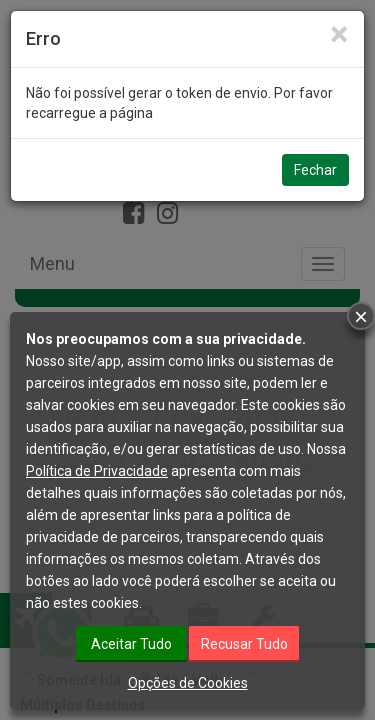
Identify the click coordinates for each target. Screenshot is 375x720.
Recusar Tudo (244, 644)
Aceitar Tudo (131, 644)
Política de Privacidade (97, 471)
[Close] (339, 34)
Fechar (315, 170)
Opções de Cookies (188, 683)
